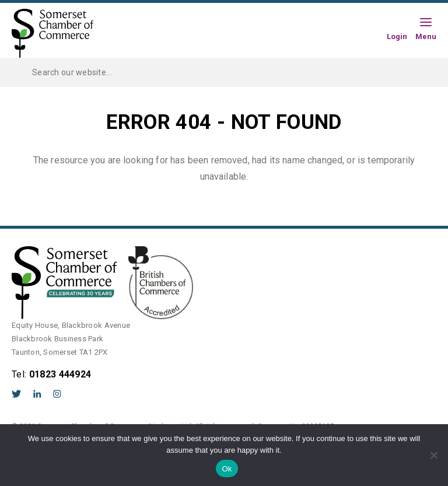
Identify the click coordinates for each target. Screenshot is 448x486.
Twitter (17, 394)
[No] (433, 455)
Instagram (57, 394)
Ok (227, 469)
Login (397, 36)
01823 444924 (60, 374)
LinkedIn (37, 394)
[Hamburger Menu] (426, 23)
